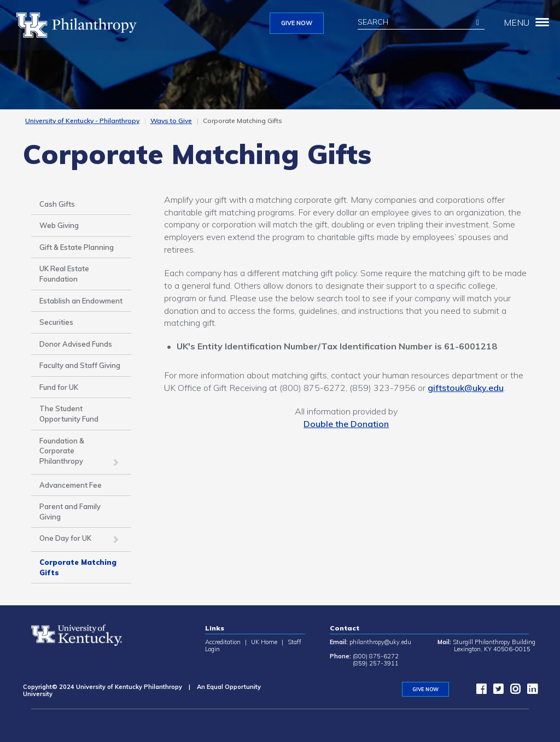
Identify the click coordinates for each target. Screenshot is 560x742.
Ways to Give (171, 121)
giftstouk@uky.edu (466, 388)
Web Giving (59, 225)
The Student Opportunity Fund (69, 414)
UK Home (264, 642)
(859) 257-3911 (376, 663)
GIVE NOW (297, 23)
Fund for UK (59, 387)
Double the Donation (346, 424)
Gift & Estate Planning (77, 247)
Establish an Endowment (81, 301)
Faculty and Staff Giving (80, 365)
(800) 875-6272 (376, 656)
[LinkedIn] (529, 691)
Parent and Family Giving (70, 512)
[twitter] (495, 691)
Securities (56, 322)
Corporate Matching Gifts (78, 567)
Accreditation (223, 642)
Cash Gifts (57, 204)
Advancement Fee (71, 485)
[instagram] (512, 691)
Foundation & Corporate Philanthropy (62, 451)
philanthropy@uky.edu (380, 642)
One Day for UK (65, 538)
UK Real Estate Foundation (64, 274)
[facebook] (479, 691)
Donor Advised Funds (76, 344)
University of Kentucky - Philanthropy (82, 121)
